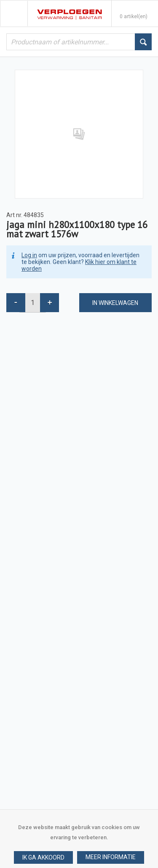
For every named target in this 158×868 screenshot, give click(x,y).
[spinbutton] (33, 303)
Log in (29, 255)
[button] (111, 857)
